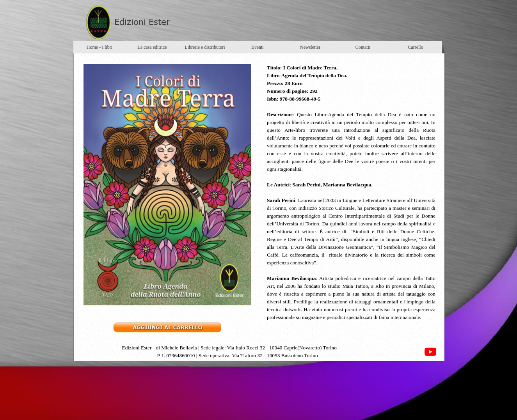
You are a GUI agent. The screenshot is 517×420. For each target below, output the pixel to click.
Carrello (415, 47)
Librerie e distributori (205, 47)
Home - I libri (99, 47)
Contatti (363, 47)
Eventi (257, 47)
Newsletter (310, 47)
